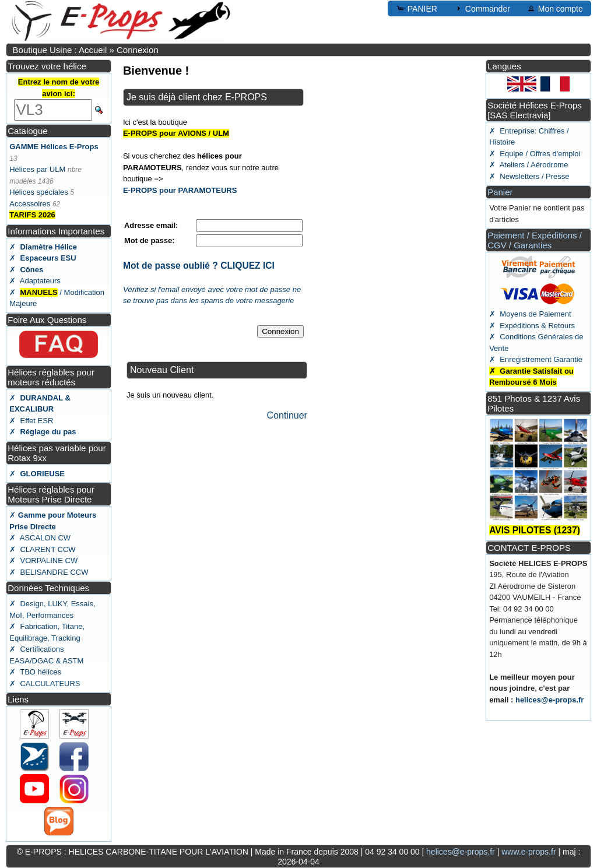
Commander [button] (482, 8)
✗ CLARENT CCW (42, 549)
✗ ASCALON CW (40, 538)
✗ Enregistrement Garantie (536, 359)
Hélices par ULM (37, 169)
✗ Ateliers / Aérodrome (528, 165)
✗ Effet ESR (31, 421)
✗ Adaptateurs (35, 281)
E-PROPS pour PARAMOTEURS (180, 190)
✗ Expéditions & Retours (532, 326)
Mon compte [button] (555, 8)
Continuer (287, 415)
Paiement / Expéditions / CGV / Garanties (535, 240)
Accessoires (30, 204)
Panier (500, 192)
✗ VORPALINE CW (43, 560)
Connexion (138, 50)
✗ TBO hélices (35, 672)
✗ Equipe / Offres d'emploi (535, 154)
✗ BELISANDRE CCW (49, 572)
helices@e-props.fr (549, 700)
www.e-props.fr (528, 852)
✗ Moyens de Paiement (530, 314)
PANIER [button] (417, 8)
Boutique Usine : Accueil (60, 50)
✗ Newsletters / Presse (529, 176)
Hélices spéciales (38, 192)
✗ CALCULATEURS (45, 683)
